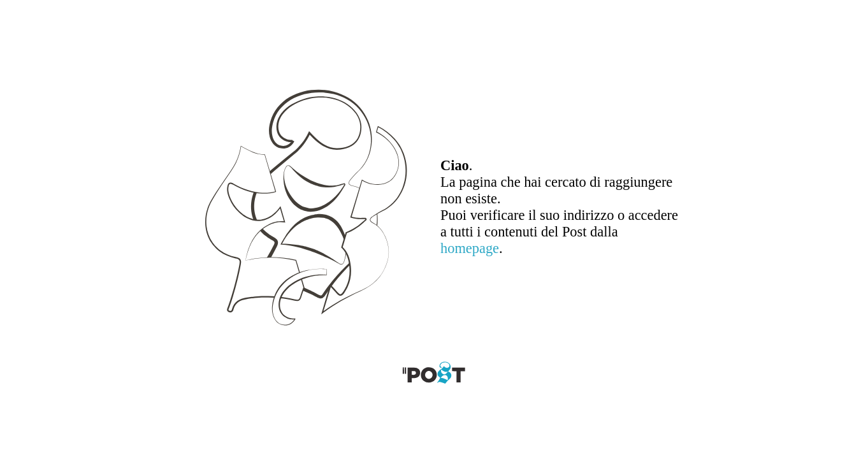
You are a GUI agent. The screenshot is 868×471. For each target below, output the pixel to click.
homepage (470, 248)
